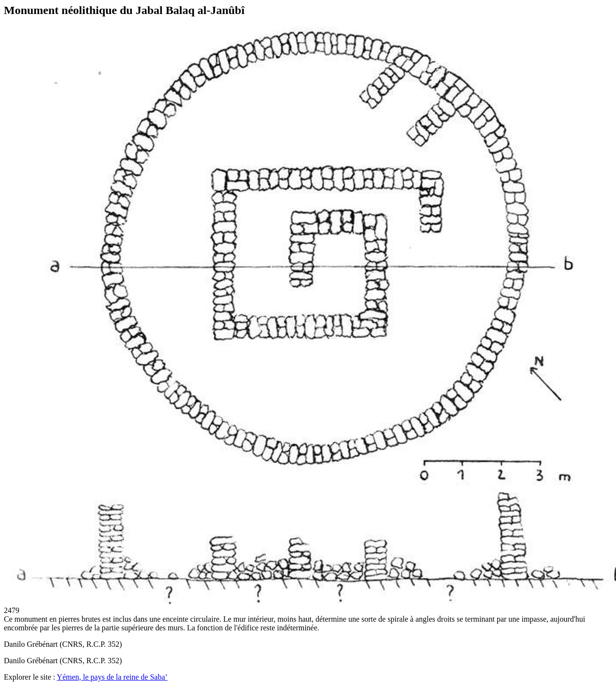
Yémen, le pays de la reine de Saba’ (112, 677)
